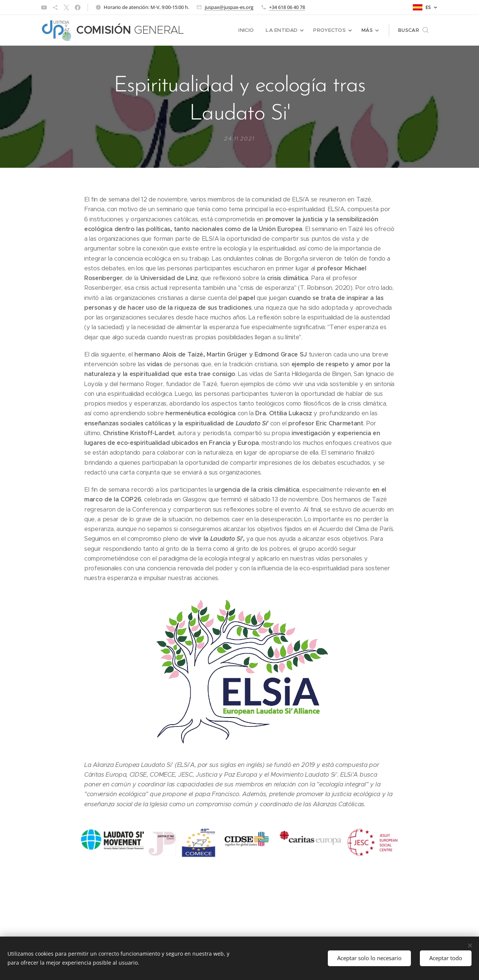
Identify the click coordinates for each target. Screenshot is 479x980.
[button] (413, 30)
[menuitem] (250, 30)
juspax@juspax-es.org (229, 7)
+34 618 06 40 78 (287, 7)
